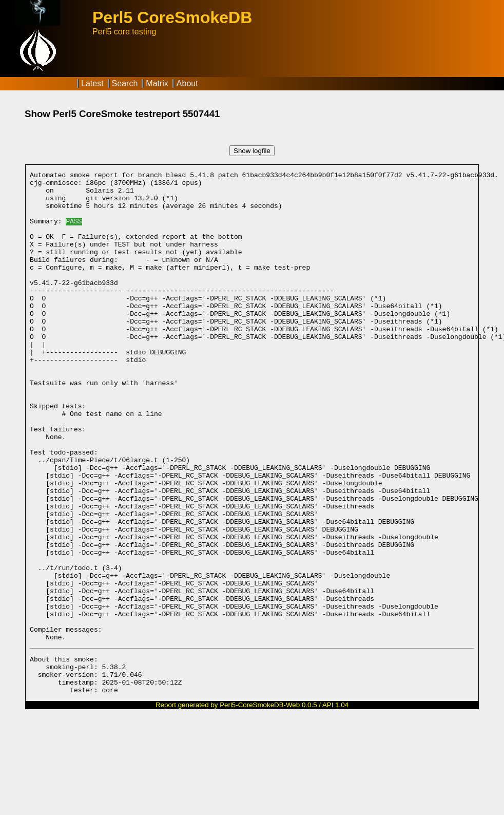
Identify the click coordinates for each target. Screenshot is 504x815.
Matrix (157, 83)
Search (125, 83)
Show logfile (252, 151)
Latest (92, 83)
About (187, 83)
